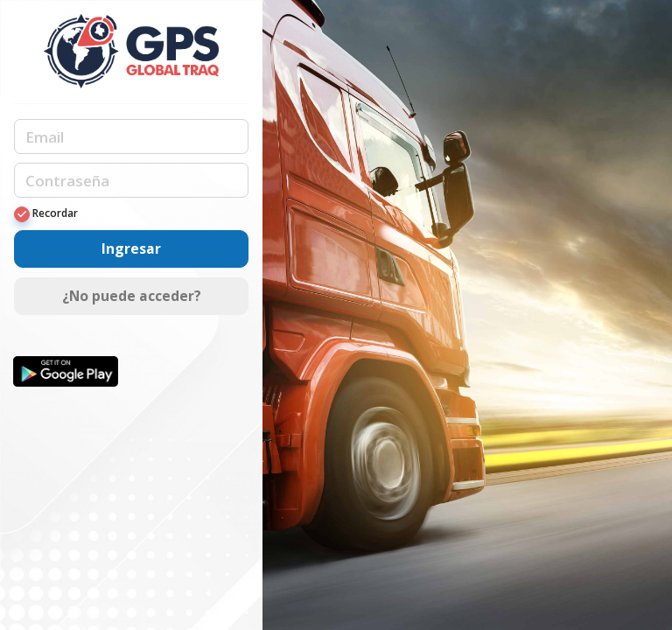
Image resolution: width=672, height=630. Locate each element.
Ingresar (131, 248)
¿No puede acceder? (132, 296)
